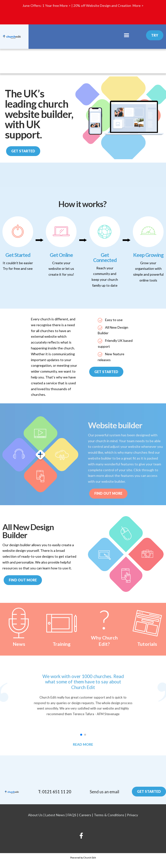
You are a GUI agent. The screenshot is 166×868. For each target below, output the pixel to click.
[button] (81, 735)
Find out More (108, 493)
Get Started (23, 151)
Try (155, 35)
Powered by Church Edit (83, 858)
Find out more (23, 580)
